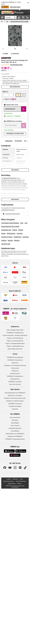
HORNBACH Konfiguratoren (15, 376)
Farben (22, 223)
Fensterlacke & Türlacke (7, 237)
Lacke (26, 223)
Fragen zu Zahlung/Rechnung (15, 346)
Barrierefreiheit (12, 484)
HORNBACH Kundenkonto (15, 360)
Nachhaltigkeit (15, 423)
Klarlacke (3, 233)
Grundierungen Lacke (6, 230)
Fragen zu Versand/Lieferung (15, 341)
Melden (19, 484)
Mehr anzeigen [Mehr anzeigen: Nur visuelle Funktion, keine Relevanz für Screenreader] (15, 170)
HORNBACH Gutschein (15, 382)
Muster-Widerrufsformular (15, 349)
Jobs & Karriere (15, 426)
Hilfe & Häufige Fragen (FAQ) (15, 330)
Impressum (15, 479)
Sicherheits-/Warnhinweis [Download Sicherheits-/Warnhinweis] (13, 214)
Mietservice (15, 363)
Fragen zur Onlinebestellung (15, 338)
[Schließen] (28, 3)
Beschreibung (18, 141)
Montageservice (15, 379)
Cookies (9, 479)
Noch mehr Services (15, 384)
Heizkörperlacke (18, 237)
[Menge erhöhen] (13, 95)
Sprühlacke (4, 240)
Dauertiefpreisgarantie (15, 428)
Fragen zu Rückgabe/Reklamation (15, 343)
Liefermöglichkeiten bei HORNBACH (15, 393)
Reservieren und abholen (15, 396)
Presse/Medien (15, 431)
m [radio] (18, 95)
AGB (21, 479)
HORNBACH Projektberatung (15, 333)
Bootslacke (10, 240)
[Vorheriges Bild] (3, 49)
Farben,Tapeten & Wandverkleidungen (10, 223)
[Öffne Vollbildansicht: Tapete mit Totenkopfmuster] (15, 36)
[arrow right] (27, 141)
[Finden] (9, 17)
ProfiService (15, 371)
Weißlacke (21, 230)
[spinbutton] (9, 95)
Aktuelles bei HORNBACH (15, 436)
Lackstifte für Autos (6, 244)
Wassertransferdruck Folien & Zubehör (19, 21)
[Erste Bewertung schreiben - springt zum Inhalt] (12, 65)
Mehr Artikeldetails (15, 87)
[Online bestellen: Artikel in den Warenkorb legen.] (15, 109)
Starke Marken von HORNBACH (15, 434)
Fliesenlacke (20, 233)
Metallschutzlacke (11, 233)
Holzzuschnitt (15, 368)
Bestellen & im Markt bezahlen (15, 401)
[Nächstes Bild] (27, 49)
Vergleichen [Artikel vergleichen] (15, 54)
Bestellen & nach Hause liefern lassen (15, 398)
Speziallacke (26, 237)
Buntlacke (15, 230)
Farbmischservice (15, 374)
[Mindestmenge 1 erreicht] (4, 95)
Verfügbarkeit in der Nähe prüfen (15, 134)
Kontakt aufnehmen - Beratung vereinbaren (15, 335)
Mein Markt (15, 420)
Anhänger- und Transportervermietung (15, 365)
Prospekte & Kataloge (15, 406)
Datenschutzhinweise (9, 481)
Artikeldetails (9, 141)
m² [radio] (23, 95)
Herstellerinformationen (8, 210)
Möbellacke (17, 240)
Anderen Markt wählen (15, 7)
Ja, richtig (5, 7)
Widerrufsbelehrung (21, 481)
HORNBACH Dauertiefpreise (15, 357)
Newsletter (15, 409)
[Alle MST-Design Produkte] (6, 58)
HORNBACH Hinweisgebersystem (15, 439)
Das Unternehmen (15, 418)
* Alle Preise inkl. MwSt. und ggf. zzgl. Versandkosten (15, 486)
